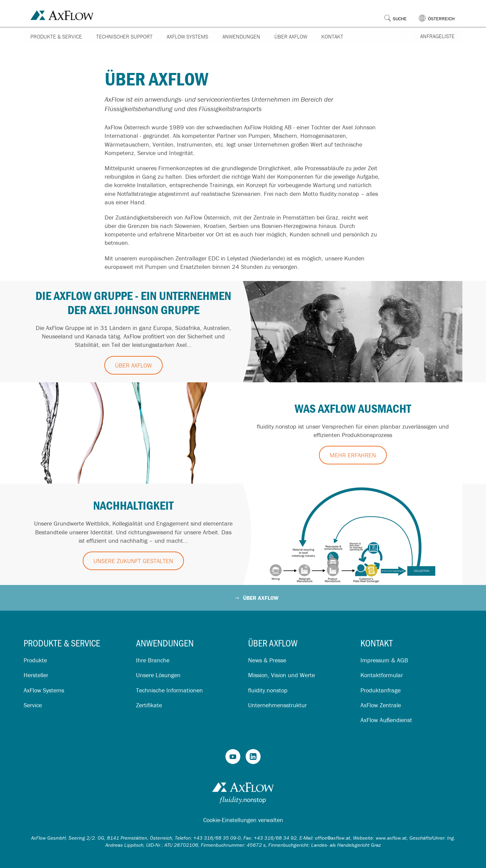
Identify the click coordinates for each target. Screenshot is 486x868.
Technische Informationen (169, 690)
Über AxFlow (291, 36)
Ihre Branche (153, 660)
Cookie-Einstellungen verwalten (243, 820)
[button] (441, 13)
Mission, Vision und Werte (281, 675)
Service (33, 705)
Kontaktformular (382, 675)
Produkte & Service (56, 36)
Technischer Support (124, 36)
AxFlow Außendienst (386, 720)
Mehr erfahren (353, 455)
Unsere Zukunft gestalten (133, 561)
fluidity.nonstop (268, 690)
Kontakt (332, 36)
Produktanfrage (381, 690)
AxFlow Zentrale (381, 705)
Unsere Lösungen (158, 675)
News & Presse (267, 660)
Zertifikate (149, 705)
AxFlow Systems (187, 36)
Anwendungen (241, 36)
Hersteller (36, 675)
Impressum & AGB (384, 660)
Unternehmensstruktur (277, 705)
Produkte (35, 660)
